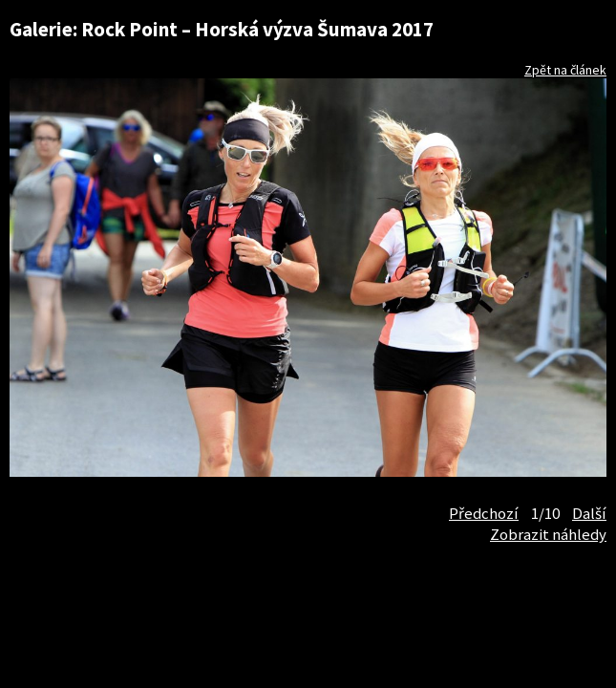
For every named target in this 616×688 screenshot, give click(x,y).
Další (589, 513)
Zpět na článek (565, 70)
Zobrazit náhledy (548, 534)
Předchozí (484, 513)
